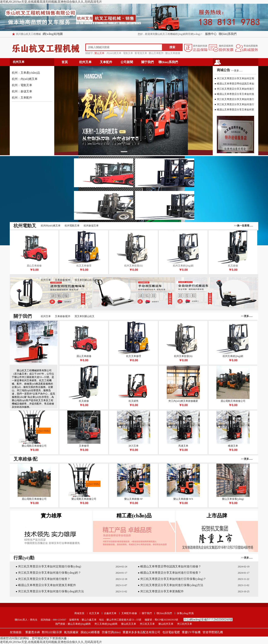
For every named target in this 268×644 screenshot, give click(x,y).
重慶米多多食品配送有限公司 (141, 632)
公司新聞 (127, 62)
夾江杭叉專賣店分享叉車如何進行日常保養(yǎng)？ (173, 579)
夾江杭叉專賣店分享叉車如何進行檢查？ (44, 579)
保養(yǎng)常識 (185, 613)
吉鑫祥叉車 (110, 613)
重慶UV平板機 (191, 632)
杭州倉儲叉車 (91, 226)
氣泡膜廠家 (71, 632)
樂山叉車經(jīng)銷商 (79, 624)
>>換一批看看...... (244, 226)
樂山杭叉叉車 (129, 624)
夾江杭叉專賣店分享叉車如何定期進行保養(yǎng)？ (49, 566)
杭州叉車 (85, 62)
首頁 (65, 62)
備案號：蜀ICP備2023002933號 (161, 620)
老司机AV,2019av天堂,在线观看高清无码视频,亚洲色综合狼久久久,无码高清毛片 (51, 2)
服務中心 (211, 34)
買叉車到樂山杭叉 (85, 280)
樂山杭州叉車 (166, 624)
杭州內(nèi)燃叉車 (51, 226)
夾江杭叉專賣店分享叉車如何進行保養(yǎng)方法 (172, 585)
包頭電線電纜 (171, 632)
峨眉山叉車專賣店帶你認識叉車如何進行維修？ (171, 566)
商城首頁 (79, 613)
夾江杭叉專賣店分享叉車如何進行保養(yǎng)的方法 (51, 591)
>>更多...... (237, 71)
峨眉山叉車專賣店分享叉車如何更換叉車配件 (47, 585)
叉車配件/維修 (129, 613)
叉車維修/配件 (63, 280)
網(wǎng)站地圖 (53, 34)
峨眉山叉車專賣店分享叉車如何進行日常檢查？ (171, 573)
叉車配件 (106, 62)
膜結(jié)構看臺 (90, 632)
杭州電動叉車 (72, 226)
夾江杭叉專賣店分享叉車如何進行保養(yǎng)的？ (49, 573)
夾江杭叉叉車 (147, 624)
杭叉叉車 (94, 613)
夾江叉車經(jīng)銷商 (106, 624)
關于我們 (147, 62)
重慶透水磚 (33, 632)
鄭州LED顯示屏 (52, 632)
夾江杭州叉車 (185, 624)
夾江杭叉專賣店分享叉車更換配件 (162, 591)
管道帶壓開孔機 (213, 632)
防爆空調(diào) (111, 632)
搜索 (172, 47)
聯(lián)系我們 (228, 34)
